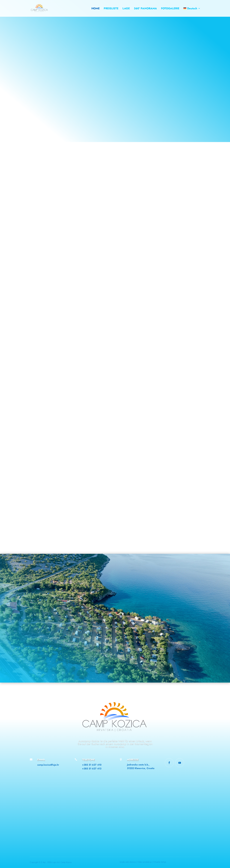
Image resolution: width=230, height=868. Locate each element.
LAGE (126, 9)
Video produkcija (144, 862)
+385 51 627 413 (92, 769)
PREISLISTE (111, 9)
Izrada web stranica (128, 862)
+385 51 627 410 (92, 765)
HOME (96, 9)
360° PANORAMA (145, 9)
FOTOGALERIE (170, 9)
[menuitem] (192, 12)
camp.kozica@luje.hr (48, 765)
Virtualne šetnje (160, 862)
